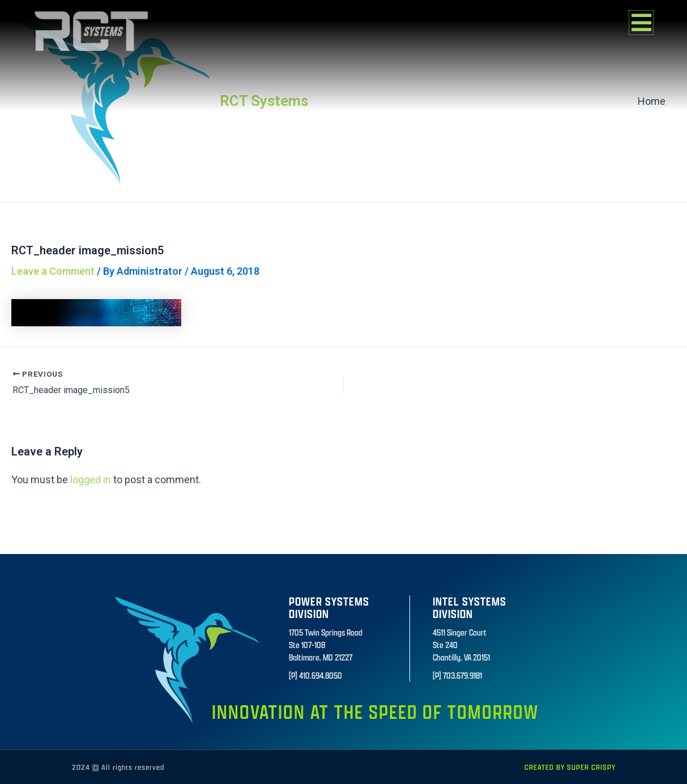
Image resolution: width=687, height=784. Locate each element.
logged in (91, 480)
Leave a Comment (53, 271)
